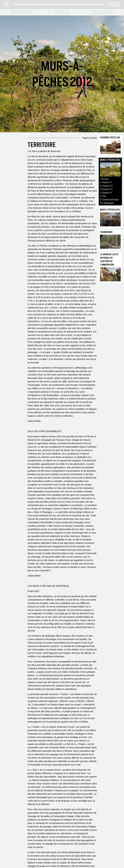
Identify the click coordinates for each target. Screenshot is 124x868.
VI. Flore (103, 196)
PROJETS (62, 12)
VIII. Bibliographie (107, 203)
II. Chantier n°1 (106, 182)
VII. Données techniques (109, 200)
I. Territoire (104, 179)
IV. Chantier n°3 (106, 189)
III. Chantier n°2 (106, 186)
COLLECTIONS (102, 12)
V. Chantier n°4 (106, 193)
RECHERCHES (22, 12)
